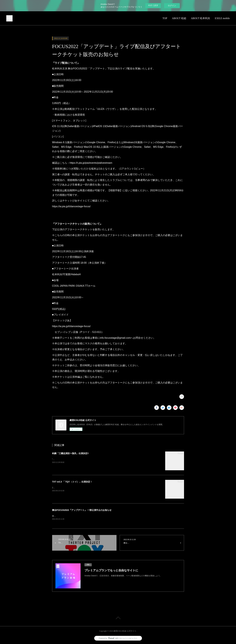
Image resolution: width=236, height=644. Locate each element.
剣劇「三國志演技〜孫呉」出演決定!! (70, 453)
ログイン (172, 6)
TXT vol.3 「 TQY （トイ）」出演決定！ (72, 482)
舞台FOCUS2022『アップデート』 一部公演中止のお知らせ (82, 510)
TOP (165, 18)
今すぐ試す (153, 5)
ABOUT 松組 (179, 18)
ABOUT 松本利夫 (201, 18)
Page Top (118, 619)
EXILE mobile (222, 18)
